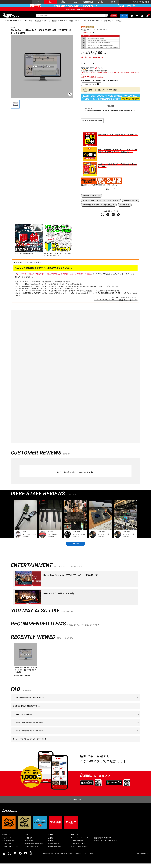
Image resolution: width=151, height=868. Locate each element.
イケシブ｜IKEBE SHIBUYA (79, 851)
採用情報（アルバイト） (56, 851)
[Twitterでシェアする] (102, 217)
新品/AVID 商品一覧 (131, 203)
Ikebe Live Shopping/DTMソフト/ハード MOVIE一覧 (70, 580)
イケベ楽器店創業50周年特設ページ (75, 11)
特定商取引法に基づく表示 (65, 858)
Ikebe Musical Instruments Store (81, 842)
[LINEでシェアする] (113, 217)
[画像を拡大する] (70, 97)
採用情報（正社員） (54, 848)
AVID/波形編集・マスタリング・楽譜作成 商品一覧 (99, 208)
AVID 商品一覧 (125, 208)
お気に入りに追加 (90, 87)
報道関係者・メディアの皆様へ (34, 848)
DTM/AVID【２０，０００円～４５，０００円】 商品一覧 (101, 203)
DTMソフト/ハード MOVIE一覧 (59, 598)
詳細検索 (111, 18)
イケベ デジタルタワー (78, 848)
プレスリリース (89, 858)
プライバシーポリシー (47, 858)
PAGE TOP (77, 804)
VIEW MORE (76, 547)
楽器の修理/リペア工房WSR (103, 842)
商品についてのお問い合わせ (94, 123)
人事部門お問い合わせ (32, 851)
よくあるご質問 (7, 848)
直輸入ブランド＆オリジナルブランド (106, 845)
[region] (76, 664)
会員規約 (78, 858)
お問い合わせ (29, 845)
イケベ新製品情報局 (77, 845)
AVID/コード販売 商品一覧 (92, 199)
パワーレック (88, 111)
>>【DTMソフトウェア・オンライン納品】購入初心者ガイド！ (116, 302)
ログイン (136, 3)
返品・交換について (8, 845)
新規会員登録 (145, 3)
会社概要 (51, 842)
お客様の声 (29, 842)
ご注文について (7, 842)
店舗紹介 (51, 845)
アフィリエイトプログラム (10, 851)
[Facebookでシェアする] (108, 217)
